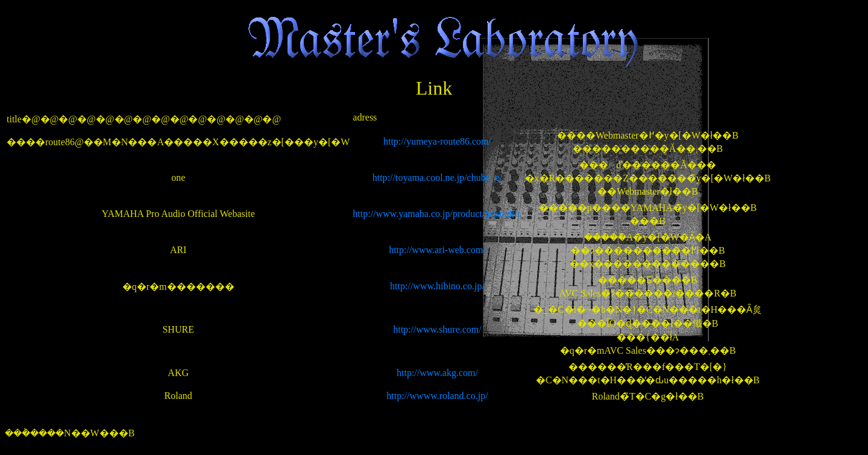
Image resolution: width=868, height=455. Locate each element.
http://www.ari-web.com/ (437, 250)
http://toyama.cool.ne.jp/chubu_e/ (438, 177)
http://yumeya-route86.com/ (437, 141)
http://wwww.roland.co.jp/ (437, 396)
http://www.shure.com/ (437, 329)
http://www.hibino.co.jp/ (437, 286)
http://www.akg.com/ (437, 373)
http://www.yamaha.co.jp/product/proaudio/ (437, 214)
